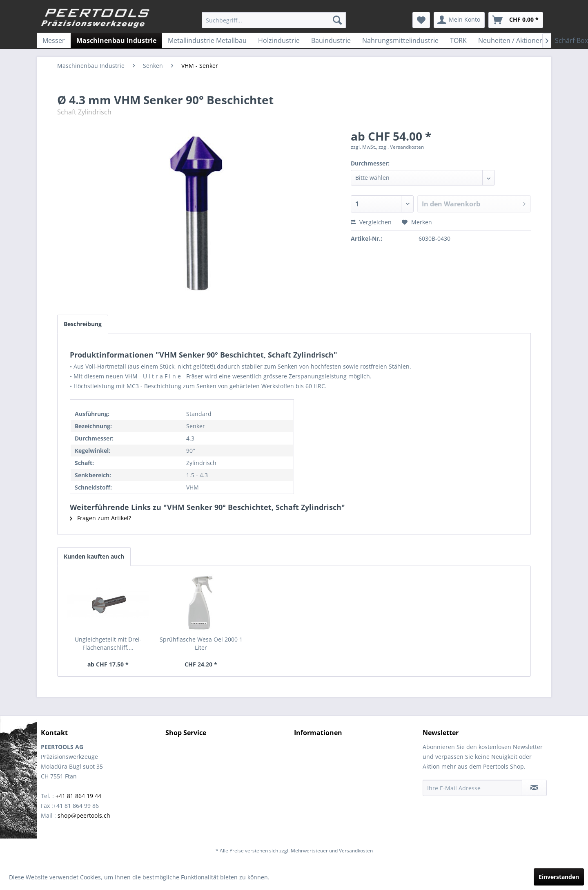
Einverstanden (559, 877)
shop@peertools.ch (84, 815)
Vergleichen (371, 222)
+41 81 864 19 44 (78, 796)
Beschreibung (83, 324)
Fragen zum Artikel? (100, 518)
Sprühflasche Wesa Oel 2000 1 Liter (201, 643)
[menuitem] (274, 20)
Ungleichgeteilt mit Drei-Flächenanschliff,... (108, 643)
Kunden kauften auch (94, 556)
